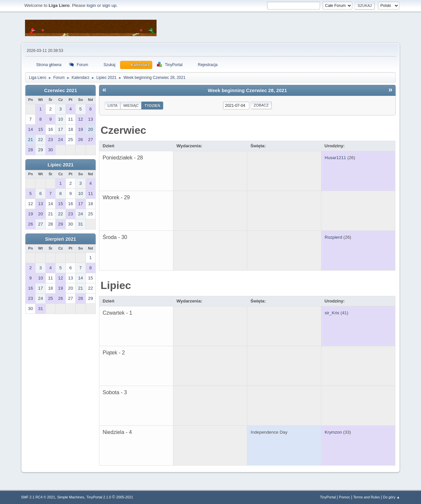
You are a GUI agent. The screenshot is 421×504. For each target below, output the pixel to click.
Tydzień (152, 106)
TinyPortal (328, 497)
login (91, 5)
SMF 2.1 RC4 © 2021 (38, 497)
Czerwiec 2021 (61, 90)
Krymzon (333, 432)
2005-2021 (125, 497)
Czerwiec (124, 130)
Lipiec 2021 (60, 165)
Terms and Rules (367, 497)
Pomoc (345, 497)
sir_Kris (332, 313)
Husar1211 (335, 158)
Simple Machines (71, 497)
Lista (112, 106)
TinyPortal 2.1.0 (99, 497)
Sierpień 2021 (61, 239)
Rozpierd (333, 237)
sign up (109, 5)
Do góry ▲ (392, 497)
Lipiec (116, 285)
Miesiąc (131, 106)
